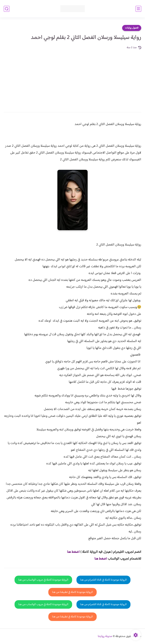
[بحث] (7, 9)
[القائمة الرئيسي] (138, 9)
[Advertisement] (72, 78)
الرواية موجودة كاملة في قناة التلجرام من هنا (103, 580)
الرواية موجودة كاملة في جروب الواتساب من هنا (43, 580)
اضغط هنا (73, 552)
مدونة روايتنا (105, 636)
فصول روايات (132, 28)
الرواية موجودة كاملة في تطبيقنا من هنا (72, 592)
